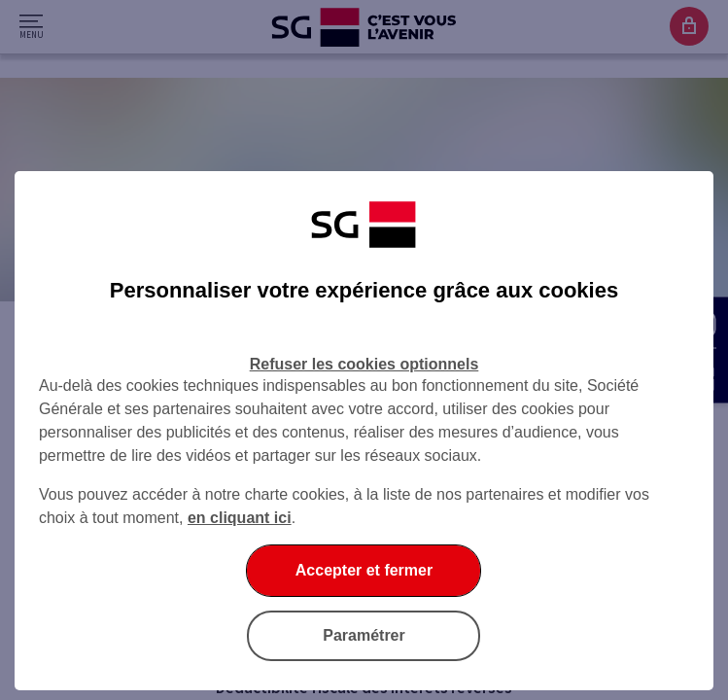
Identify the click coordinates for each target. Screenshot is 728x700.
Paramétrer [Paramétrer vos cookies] (364, 635)
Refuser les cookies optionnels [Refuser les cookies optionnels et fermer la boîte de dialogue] (364, 364)
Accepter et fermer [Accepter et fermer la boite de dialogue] (364, 570)
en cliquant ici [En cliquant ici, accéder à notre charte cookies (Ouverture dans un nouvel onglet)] (240, 518)
